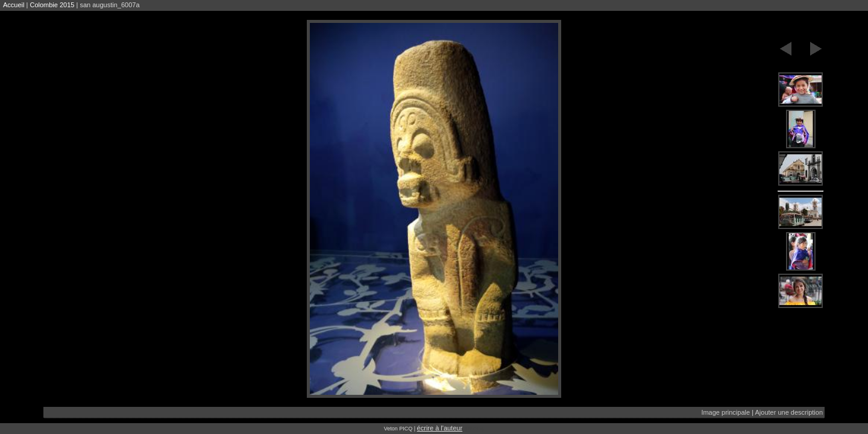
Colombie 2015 (52, 5)
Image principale (725, 412)
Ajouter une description (789, 412)
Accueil (14, 5)
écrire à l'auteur (440, 428)
